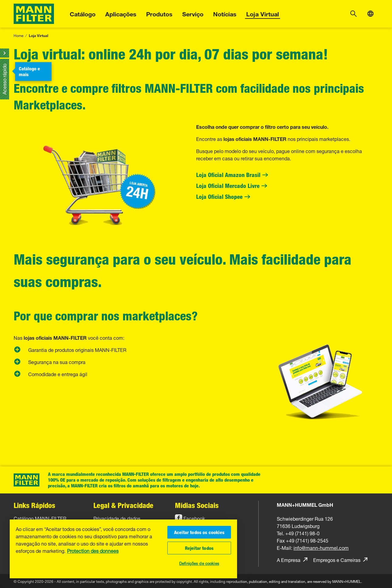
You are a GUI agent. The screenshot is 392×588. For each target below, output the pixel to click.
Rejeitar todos (199, 548)
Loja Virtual (263, 13)
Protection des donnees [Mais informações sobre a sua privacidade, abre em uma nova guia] (93, 551)
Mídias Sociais (197, 505)
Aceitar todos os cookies (199, 532)
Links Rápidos (34, 505)
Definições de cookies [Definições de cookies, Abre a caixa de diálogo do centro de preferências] (199, 563)
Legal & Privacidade (123, 505)
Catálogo (83, 13)
